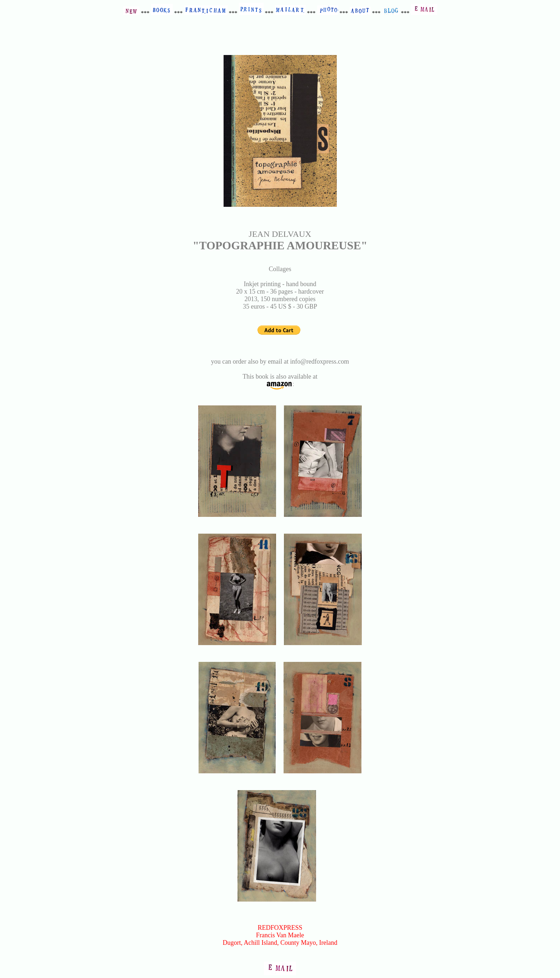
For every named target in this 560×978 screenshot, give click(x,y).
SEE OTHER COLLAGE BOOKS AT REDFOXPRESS (280, 913)
